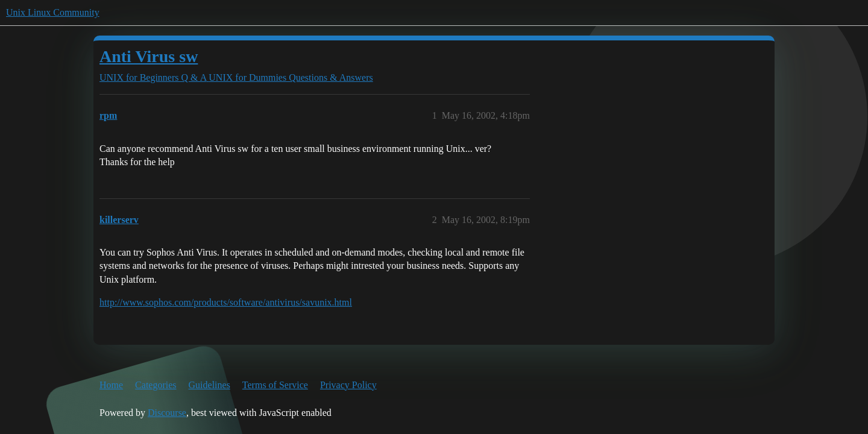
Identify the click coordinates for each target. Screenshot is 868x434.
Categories (156, 385)
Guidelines (209, 385)
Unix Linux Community (53, 12)
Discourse (167, 413)
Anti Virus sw (149, 56)
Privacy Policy (348, 385)
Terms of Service (275, 385)
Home (111, 385)
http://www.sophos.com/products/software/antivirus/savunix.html (226, 302)
